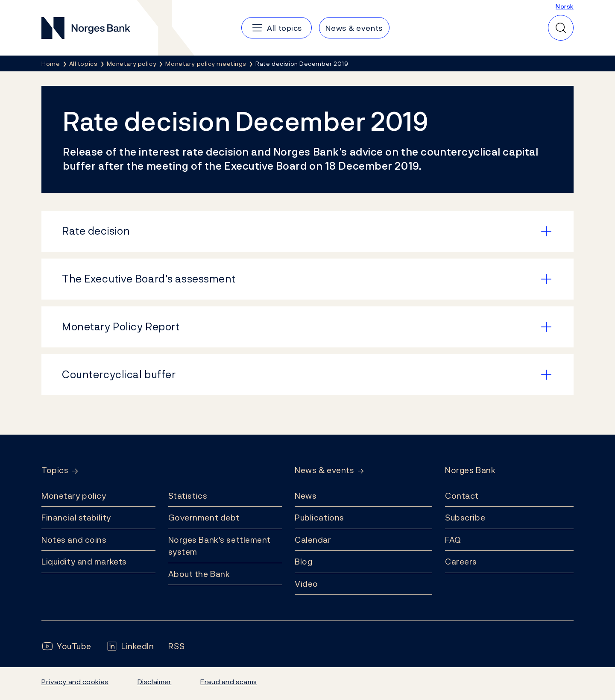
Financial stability (76, 518)
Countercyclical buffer (119, 374)
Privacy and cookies (75, 682)
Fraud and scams (228, 682)
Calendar (313, 540)
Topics (55, 470)
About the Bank (199, 574)
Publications (319, 518)
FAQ (453, 540)
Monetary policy (74, 496)
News (306, 496)
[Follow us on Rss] (176, 646)
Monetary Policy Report (121, 326)
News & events (324, 470)
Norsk (565, 6)
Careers (461, 562)
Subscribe (465, 518)
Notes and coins (74, 540)
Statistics (188, 496)
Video (306, 584)
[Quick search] (561, 28)
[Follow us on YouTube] (66, 646)
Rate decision (96, 231)
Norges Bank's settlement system (220, 546)
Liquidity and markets (84, 562)
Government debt (204, 518)
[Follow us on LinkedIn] (130, 646)
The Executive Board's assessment (149, 279)
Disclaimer (155, 682)
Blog (303, 562)
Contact (462, 496)
